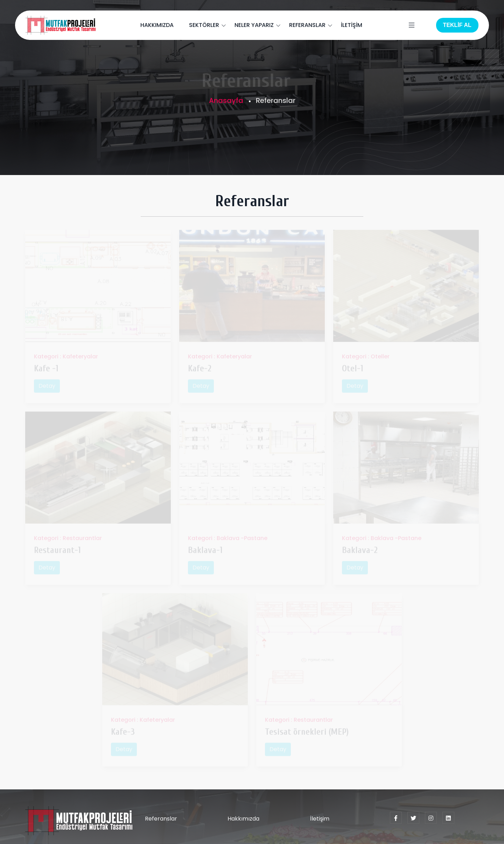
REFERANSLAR (307, 25)
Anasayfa (226, 100)
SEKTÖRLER (204, 25)
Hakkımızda (243, 819)
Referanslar (161, 819)
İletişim (320, 819)
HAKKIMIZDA (157, 25)
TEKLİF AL (457, 25)
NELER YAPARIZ (254, 25)
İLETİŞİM (352, 25)
